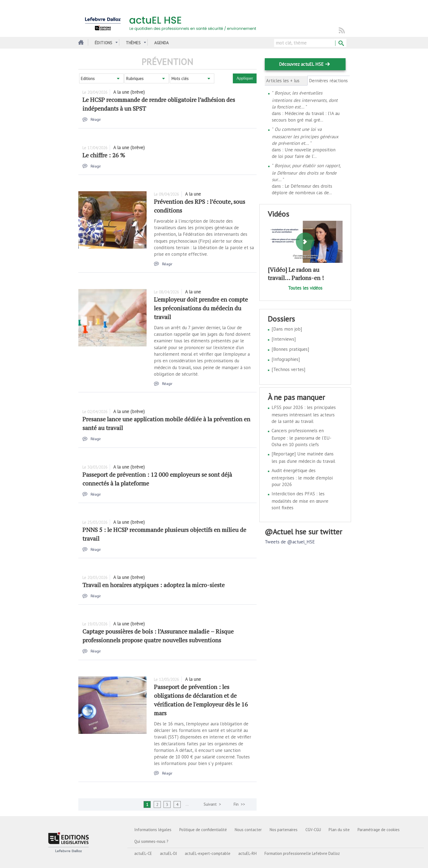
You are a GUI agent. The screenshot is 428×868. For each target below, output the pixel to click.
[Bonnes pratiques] (290, 349)
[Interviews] (284, 339)
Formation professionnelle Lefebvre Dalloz (302, 853)
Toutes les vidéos (305, 288)
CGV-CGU (313, 830)
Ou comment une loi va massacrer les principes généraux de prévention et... (305, 136)
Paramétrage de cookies (379, 830)
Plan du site (339, 830)
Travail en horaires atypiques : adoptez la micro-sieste (154, 585)
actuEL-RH (247, 853)
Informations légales (153, 830)
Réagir (96, 119)
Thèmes (133, 43)
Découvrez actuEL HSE (301, 64)
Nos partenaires (284, 830)
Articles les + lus (283, 81)
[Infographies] (286, 359)
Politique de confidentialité (203, 830)
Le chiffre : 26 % (104, 155)
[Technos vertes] (289, 369)
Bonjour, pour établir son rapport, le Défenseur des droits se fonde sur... (306, 173)
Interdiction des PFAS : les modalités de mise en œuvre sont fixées (300, 501)
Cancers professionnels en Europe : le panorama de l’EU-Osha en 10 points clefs (301, 438)
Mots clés (180, 79)
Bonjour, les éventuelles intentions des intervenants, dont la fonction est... (305, 100)
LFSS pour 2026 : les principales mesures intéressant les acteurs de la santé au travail (304, 414)
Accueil (80, 43)
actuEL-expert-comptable (208, 853)
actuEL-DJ (168, 853)
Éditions (103, 43)
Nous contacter (248, 830)
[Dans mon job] (287, 329)
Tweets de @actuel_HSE (290, 542)
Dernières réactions (329, 81)
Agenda (161, 43)
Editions (88, 79)
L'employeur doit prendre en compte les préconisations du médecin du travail (201, 308)
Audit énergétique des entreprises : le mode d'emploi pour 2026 (302, 477)
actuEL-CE (143, 853)
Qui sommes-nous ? (151, 841)
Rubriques (135, 79)
